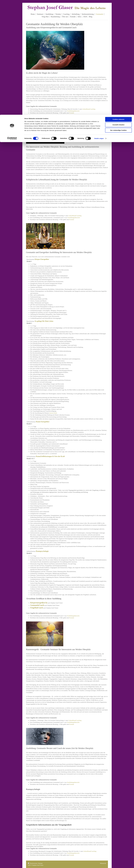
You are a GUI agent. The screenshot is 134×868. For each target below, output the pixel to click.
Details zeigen (99, 24)
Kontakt (72, 113)
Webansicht (103, 863)
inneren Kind (53, 413)
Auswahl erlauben (118, 10)
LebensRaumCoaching (89, 109)
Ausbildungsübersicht (73, 111)
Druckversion (33, 863)
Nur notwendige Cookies (118, 15)
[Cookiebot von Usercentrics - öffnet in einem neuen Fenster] (12, 24)
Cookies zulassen (118, 5)
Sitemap (40, 863)
